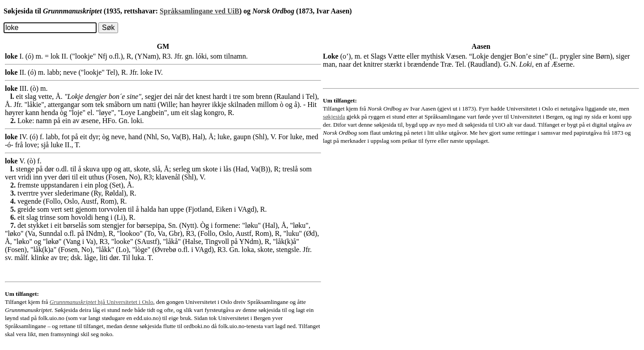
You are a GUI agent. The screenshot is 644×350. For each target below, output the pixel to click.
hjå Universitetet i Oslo (102, 302)
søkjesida (334, 117)
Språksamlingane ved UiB (199, 11)
